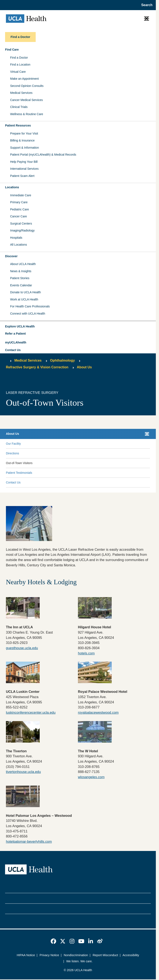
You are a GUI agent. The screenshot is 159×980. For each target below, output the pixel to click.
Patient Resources (18, 125)
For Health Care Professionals (30, 306)
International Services (24, 169)
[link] (53, 941)
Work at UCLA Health (24, 299)
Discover (11, 256)
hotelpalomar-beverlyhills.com (29, 841)
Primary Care (19, 202)
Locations (12, 187)
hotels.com (86, 653)
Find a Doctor (19, 58)
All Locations (18, 245)
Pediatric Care (20, 209)
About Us (84, 367)
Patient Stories (20, 278)
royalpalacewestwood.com (98, 712)
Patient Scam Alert (22, 176)
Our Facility (13, 444)
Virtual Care (18, 72)
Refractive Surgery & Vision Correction (37, 367)
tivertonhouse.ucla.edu (23, 772)
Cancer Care (18, 216)
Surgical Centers (21, 223)
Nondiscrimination (76, 955)
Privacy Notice (49, 955)
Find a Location (20, 65)
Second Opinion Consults (27, 86)
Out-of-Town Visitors (19, 463)
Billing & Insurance (22, 140)
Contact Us (13, 350)
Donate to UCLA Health (26, 292)
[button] (78, 327)
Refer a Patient (15, 334)
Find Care (12, 50)
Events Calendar (21, 285)
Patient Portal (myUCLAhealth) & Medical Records (43, 155)
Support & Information (24, 148)
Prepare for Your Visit (24, 133)
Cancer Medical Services (26, 100)
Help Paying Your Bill (24, 162)
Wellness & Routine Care (27, 114)
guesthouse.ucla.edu (22, 648)
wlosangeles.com (91, 777)
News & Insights (21, 271)
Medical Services (21, 93)
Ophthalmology (62, 360)
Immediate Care (21, 195)
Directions (12, 453)
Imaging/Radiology (22, 230)
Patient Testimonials (19, 473)
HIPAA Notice (26, 955)
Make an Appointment (24, 79)
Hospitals (16, 238)
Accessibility (131, 955)
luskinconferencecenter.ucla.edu (31, 712)
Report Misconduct (105, 955)
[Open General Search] (146, 5)
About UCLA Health (23, 264)
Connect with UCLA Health (28, 314)
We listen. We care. (79, 961)
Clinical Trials (19, 107)
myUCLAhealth (16, 342)
